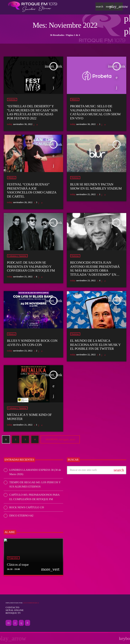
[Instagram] (21, 624)
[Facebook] (27, 624)
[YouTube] (9, 624)
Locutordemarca (31, 604)
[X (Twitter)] (15, 624)
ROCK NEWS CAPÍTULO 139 (27, 508)
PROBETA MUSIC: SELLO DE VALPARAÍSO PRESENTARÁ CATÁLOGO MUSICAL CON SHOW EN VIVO (96, 113)
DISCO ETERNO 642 (21, 516)
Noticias (12, 100)
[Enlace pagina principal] (33, 6)
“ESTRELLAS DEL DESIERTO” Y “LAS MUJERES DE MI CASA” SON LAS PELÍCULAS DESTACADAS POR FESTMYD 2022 (32, 113)
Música (75, 100)
